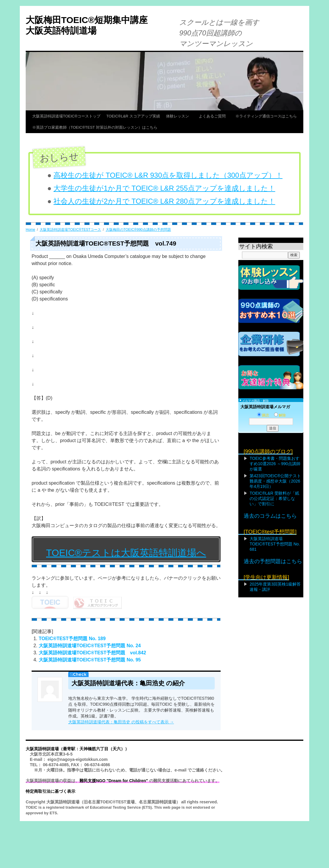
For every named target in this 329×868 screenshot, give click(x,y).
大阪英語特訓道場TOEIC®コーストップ (66, 116)
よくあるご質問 (214, 116)
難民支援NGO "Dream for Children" (114, 780)
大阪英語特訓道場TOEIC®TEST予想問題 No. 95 (90, 659)
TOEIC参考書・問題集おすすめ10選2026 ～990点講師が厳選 (275, 464)
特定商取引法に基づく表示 (51, 790)
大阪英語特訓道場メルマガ (265, 407)
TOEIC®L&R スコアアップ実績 (133, 116)
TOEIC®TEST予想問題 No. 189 (72, 638)
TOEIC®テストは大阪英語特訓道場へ (126, 553)
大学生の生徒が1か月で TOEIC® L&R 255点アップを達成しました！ (164, 188)
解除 (280, 415)
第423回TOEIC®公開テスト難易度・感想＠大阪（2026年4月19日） (275, 481)
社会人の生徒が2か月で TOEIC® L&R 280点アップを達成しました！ (164, 201)
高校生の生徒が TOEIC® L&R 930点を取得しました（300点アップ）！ (168, 175)
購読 (263, 415)
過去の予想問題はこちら (273, 561)
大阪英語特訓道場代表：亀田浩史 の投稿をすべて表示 (121, 721)
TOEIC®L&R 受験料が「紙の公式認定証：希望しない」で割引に (274, 498)
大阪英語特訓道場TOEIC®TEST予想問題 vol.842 (92, 652)
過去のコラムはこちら (270, 516)
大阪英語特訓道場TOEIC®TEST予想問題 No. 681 (275, 544)
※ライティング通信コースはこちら (266, 116)
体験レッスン (179, 116)
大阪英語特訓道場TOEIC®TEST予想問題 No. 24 (90, 645)
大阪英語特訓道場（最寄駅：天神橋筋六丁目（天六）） (77, 748)
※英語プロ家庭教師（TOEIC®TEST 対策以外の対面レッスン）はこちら (95, 127)
